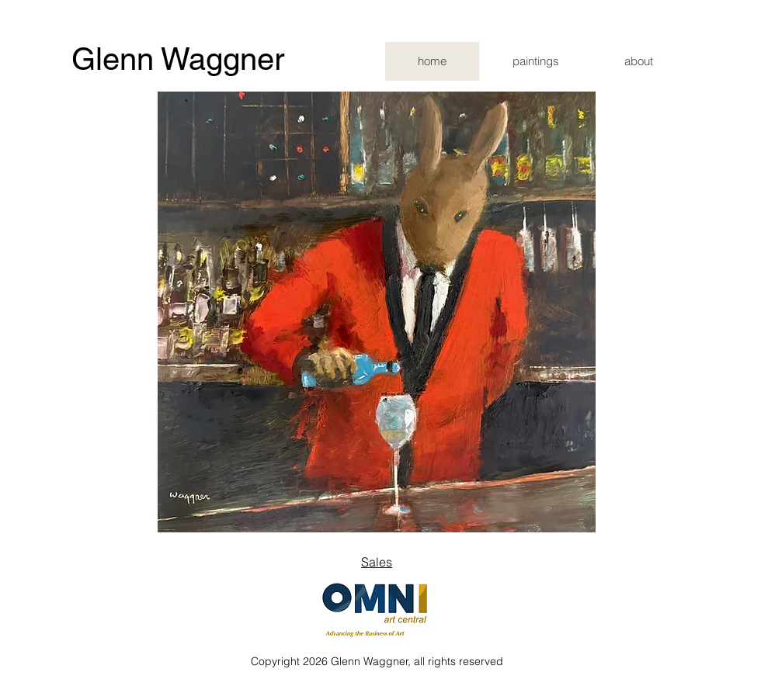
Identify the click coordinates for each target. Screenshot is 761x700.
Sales (377, 562)
